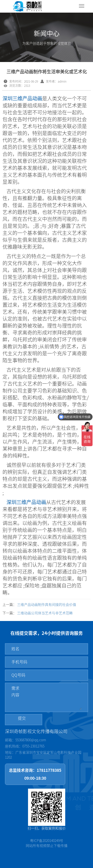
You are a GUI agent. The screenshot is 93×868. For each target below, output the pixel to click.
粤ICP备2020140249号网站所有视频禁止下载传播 (47, 843)
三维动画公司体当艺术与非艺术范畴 (45, 613)
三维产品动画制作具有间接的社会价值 (47, 605)
